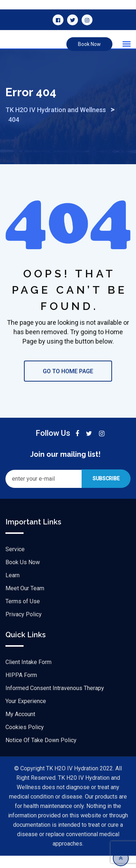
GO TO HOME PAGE (68, 384)
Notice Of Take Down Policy (41, 752)
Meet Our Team (25, 601)
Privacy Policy (24, 627)
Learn (13, 588)
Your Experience (26, 713)
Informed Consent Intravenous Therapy (55, 700)
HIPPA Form (21, 687)
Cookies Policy (25, 739)
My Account (20, 726)
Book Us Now (23, 575)
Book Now (89, 44)
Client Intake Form (28, 674)
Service (15, 561)
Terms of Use (23, 614)
